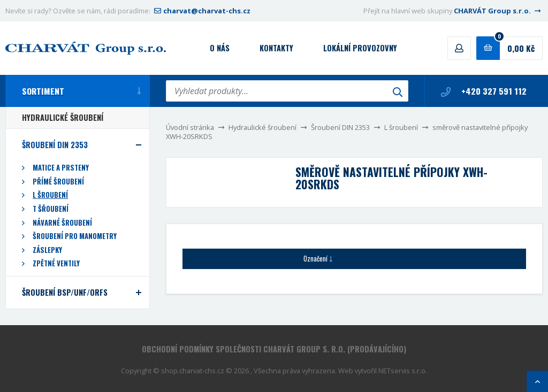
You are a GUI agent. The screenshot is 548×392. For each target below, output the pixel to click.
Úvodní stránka (190, 127)
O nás (220, 48)
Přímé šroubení (58, 182)
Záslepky (47, 250)
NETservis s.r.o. (403, 371)
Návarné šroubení (62, 223)
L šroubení (401, 127)
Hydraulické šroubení (262, 127)
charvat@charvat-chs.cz (201, 11)
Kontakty (276, 48)
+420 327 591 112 (484, 91)
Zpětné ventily (56, 263)
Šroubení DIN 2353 (340, 127)
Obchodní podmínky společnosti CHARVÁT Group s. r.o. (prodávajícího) (274, 349)
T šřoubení (51, 209)
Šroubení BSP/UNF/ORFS (65, 292)
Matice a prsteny (61, 168)
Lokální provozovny (360, 48)
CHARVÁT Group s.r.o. (498, 11)
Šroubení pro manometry (75, 236)
